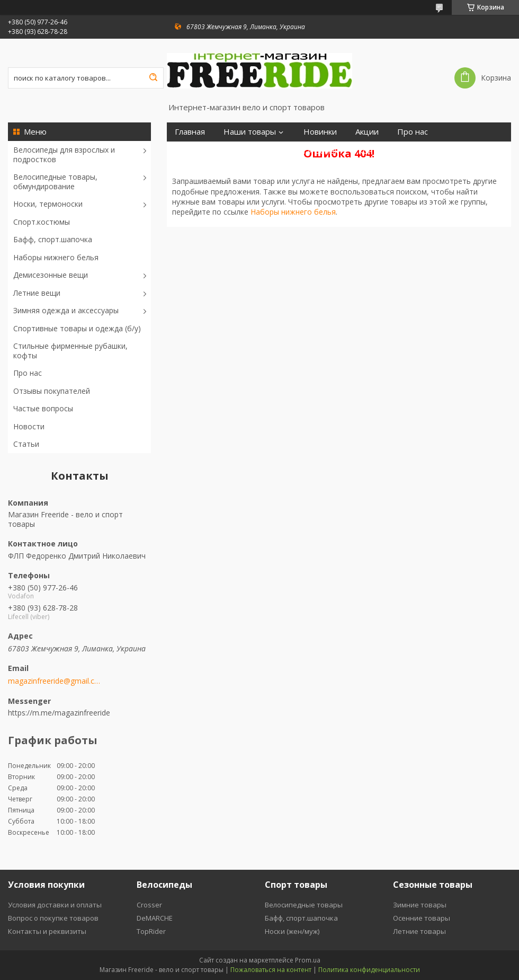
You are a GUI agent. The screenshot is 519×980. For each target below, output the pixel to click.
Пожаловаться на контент (271, 970)
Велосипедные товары (304, 905)
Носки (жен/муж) (292, 931)
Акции (367, 132)
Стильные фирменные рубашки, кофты (70, 351)
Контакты (376, 151)
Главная (190, 132)
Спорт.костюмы (42, 222)
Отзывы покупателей (52, 391)
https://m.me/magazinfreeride (59, 713)
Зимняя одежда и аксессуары (66, 310)
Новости (29, 426)
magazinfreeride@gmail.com (54, 681)
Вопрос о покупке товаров (53, 918)
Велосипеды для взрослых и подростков (64, 154)
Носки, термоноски (48, 204)
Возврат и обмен (307, 151)
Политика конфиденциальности (369, 970)
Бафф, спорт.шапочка (53, 239)
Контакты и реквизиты (47, 931)
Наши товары (250, 132)
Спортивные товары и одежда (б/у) (77, 328)
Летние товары (419, 931)
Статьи (26, 444)
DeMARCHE (155, 918)
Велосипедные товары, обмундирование (55, 182)
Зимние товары (420, 905)
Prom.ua (308, 960)
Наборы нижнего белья (56, 257)
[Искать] (153, 78)
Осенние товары (422, 918)
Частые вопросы (43, 408)
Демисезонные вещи (51, 275)
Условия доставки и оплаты (55, 905)
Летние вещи (37, 293)
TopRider (151, 931)
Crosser (149, 905)
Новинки (320, 132)
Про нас (28, 373)
